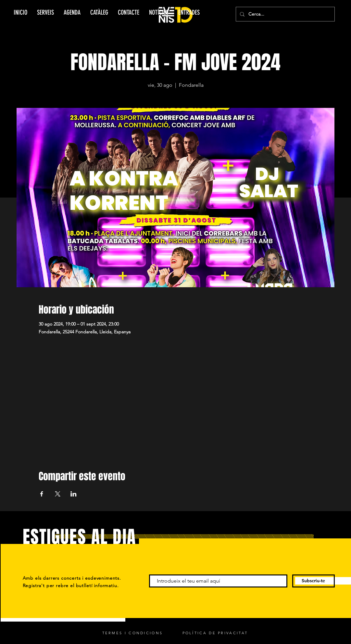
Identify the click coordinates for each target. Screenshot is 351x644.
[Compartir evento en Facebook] (42, 494)
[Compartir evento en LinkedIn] (74, 494)
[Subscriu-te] (313, 581)
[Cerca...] (285, 14)
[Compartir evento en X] (58, 494)
